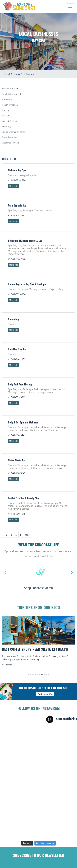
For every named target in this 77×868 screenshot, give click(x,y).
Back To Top (9, 159)
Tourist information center (14, 132)
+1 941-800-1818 (17, 514)
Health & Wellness (10, 105)
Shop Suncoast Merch (38, 588)
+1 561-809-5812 (17, 397)
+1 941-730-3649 (17, 473)
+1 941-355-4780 (17, 180)
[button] (28, 675)
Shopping (6, 126)
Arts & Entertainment (12, 94)
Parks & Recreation (11, 121)
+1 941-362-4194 (17, 294)
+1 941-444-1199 (17, 359)
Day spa (30, 74)
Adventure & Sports (11, 89)
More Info (14, 186)
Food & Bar (7, 99)
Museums (7, 116)
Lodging (6, 110)
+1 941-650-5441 (17, 435)
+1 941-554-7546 (17, 259)
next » (28, 535)
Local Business (12, 74)
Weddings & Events (11, 143)
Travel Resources (10, 137)
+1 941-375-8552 (17, 216)
